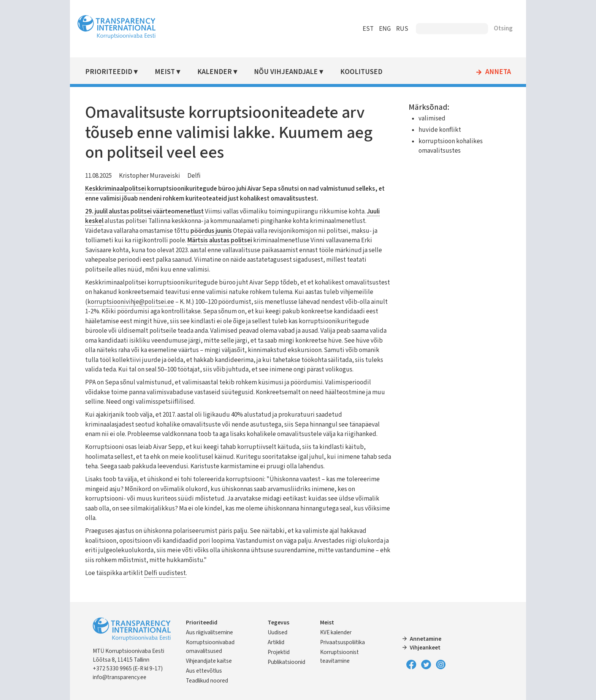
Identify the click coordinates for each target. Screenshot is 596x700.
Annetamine (426, 639)
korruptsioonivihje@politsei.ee (131, 302)
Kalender (215, 72)
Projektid (279, 652)
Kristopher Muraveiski (150, 176)
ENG (385, 29)
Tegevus (278, 623)
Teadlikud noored (207, 681)
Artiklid (276, 642)
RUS (402, 29)
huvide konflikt (440, 130)
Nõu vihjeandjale (286, 72)
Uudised (277, 632)
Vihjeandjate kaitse (209, 661)
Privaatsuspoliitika (342, 642)
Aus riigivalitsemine (209, 632)
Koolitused (361, 72)
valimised (432, 119)
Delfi (194, 176)
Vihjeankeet (425, 648)
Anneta (498, 72)
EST (368, 29)
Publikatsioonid (286, 662)
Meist (165, 72)
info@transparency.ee (120, 677)
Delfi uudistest (165, 573)
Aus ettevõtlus (204, 671)
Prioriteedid (109, 72)
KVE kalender (336, 632)
